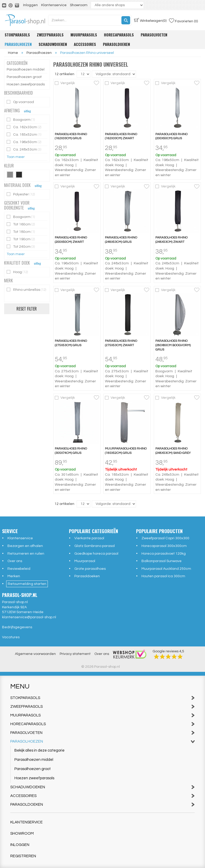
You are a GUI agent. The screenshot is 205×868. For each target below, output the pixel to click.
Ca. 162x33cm (24, 127)
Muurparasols (84, 35)
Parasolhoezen (18, 44)
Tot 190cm (21, 239)
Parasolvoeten (154, 35)
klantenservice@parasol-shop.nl (29, 617)
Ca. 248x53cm (24, 149)
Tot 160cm (21, 224)
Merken (14, 576)
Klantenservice (54, 5)
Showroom (79, 5)
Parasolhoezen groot (24, 77)
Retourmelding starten (27, 584)
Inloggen (30, 5)
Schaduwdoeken (53, 44)
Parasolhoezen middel (26, 69)
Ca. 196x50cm (24, 142)
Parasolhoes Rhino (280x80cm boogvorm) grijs (173, 345)
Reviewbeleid (19, 569)
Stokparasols (17, 35)
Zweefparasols (50, 35)
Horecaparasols (119, 35)
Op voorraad (21, 102)
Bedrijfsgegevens (17, 627)
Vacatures (11, 637)
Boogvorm (21, 120)
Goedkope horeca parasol (96, 554)
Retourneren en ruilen (26, 554)
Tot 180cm (21, 232)
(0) (150, 20)
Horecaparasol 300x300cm (164, 546)
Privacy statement (75, 654)
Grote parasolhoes (90, 569)
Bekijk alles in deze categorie (39, 750)
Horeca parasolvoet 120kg (164, 554)
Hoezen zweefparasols (26, 84)
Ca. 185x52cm (24, 134)
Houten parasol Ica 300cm (163, 576)
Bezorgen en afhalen (25, 546)
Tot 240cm (21, 247)
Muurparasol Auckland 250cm (166, 569)
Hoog (18, 272)
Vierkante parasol (89, 538)
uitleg (27, 111)
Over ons (15, 561)
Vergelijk (68, 83)
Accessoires (85, 44)
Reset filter (27, 309)
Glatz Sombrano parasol (95, 546)
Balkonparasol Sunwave (162, 561)
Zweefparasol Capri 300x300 (165, 538)
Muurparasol (85, 561)
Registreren (23, 856)
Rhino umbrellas (26, 290)
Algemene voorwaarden (35, 654)
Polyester (21, 194)
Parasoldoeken (116, 44)
